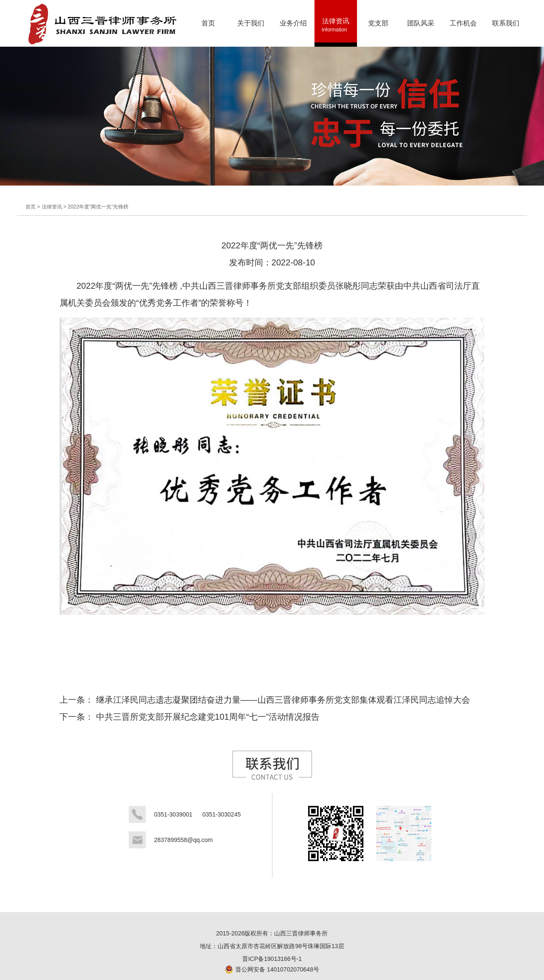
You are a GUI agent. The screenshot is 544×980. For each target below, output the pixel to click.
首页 (208, 28)
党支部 (377, 28)
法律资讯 (336, 28)
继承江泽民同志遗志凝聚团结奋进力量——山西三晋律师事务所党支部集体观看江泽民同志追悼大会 (283, 700)
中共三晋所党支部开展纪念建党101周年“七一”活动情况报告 (208, 717)
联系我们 (506, 28)
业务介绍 (293, 28)
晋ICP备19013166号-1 (272, 959)
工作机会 (463, 28)
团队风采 (421, 28)
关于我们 (251, 28)
